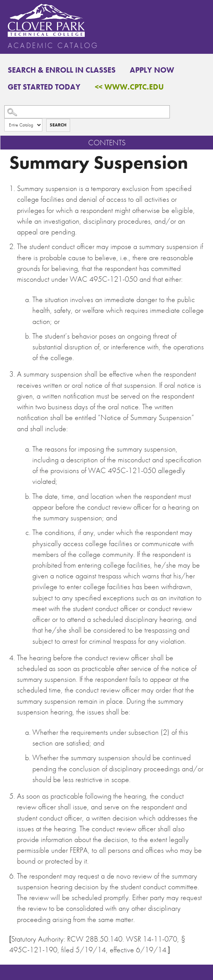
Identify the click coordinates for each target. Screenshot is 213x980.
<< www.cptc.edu (129, 87)
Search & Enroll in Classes (62, 70)
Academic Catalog (53, 45)
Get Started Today (44, 87)
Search (58, 125)
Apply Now (152, 70)
